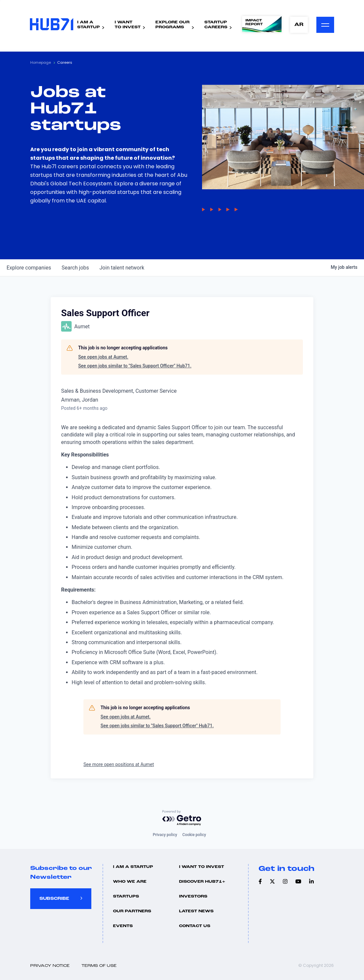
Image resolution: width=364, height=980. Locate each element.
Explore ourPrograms (172, 25)
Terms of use (99, 966)
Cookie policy (194, 835)
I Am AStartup (88, 25)
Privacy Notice (50, 966)
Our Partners (132, 911)
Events (123, 926)
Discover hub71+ (202, 882)
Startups (126, 897)
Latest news (196, 911)
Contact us (195, 926)
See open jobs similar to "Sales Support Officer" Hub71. (135, 366)
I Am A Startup (133, 867)
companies (29, 268)
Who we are (130, 882)
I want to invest (202, 867)
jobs (75, 268)
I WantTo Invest (127, 25)
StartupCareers (216, 25)
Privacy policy (165, 835)
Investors (193, 897)
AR (299, 25)
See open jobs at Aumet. (103, 357)
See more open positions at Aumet (119, 764)
